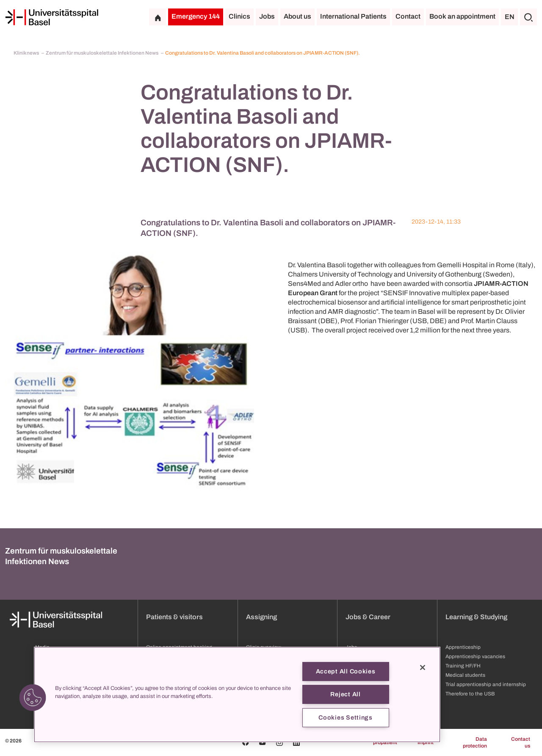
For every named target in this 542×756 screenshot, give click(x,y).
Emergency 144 (196, 16)
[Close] (423, 667)
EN (510, 17)
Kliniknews (27, 53)
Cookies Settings (346, 717)
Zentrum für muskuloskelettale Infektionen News (102, 53)
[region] (237, 695)
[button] (33, 698)
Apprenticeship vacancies (475, 656)
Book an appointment (462, 16)
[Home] (52, 17)
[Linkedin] (296, 742)
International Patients (353, 16)
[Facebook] (246, 742)
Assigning (261, 617)
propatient (385, 742)
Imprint (426, 742)
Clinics (239, 16)
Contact (408, 16)
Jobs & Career (368, 617)
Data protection (475, 742)
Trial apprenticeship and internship (486, 684)
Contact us (521, 742)
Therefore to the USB (470, 694)
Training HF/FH (463, 666)
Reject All (345, 694)
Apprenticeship (463, 647)
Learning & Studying (476, 617)
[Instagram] (279, 742)
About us (297, 16)
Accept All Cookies (346, 671)
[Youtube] (263, 742)
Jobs (267, 16)
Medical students (465, 675)
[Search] (528, 17)
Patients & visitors (174, 617)
